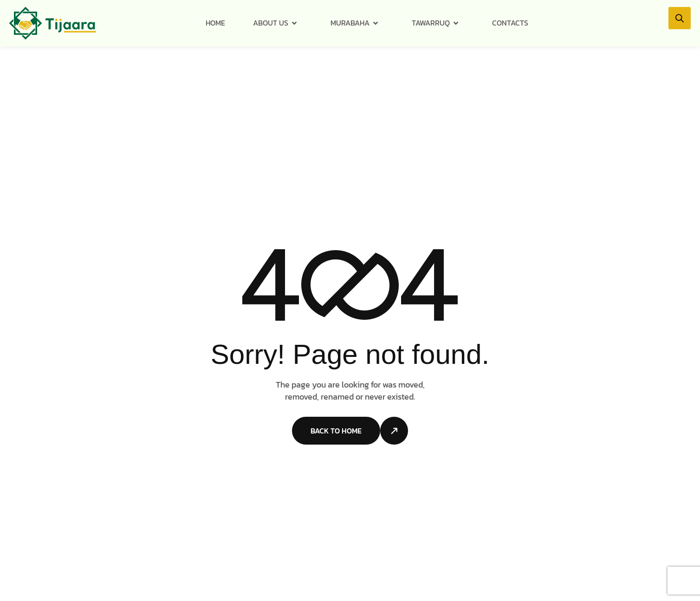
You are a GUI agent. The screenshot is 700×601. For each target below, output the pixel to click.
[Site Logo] (53, 23)
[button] (680, 18)
